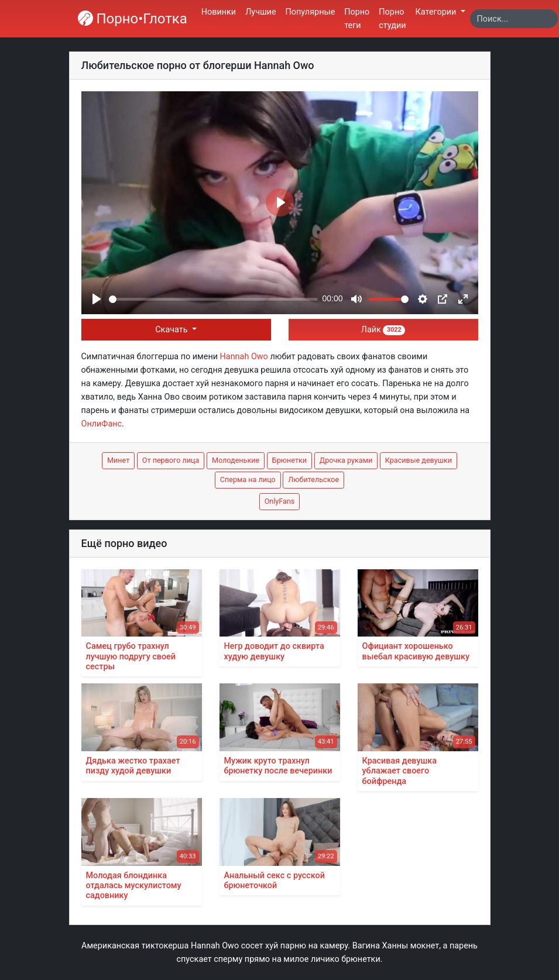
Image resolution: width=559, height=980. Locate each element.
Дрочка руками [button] (346, 460)
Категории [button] (437, 12)
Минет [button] (118, 460)
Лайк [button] (383, 330)
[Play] (97, 299)
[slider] (213, 299)
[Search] (514, 19)
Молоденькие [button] (236, 460)
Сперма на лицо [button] (248, 479)
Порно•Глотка (133, 19)
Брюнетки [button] (289, 460)
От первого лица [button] (171, 460)
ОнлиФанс (102, 424)
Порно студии (392, 19)
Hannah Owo (244, 357)
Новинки (219, 12)
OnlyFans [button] (280, 501)
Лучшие (260, 12)
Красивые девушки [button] (419, 460)
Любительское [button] (313, 479)
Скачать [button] (172, 330)
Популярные (311, 12)
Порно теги (357, 19)
